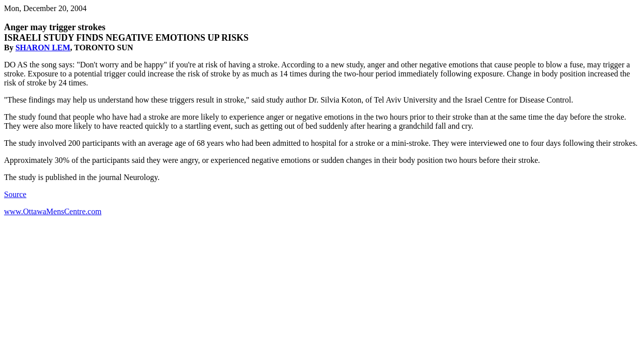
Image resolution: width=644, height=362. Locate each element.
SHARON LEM (43, 48)
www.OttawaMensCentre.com (53, 211)
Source (15, 194)
